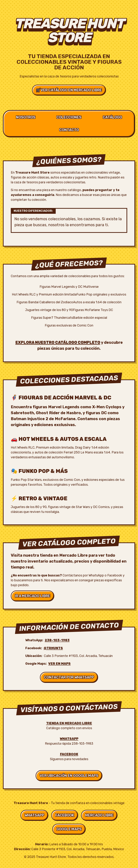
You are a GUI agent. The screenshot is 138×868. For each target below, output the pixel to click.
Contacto (69, 130)
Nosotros (26, 117)
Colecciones (69, 117)
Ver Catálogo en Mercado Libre (69, 90)
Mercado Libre (99, 815)
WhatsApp (69, 739)
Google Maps (69, 829)
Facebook (69, 754)
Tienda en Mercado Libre (69, 723)
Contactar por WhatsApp (69, 677)
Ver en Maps (59, 664)
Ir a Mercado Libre (33, 596)
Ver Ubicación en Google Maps (69, 776)
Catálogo (112, 117)
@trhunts (53, 648)
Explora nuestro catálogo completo (58, 342)
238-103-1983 (57, 640)
